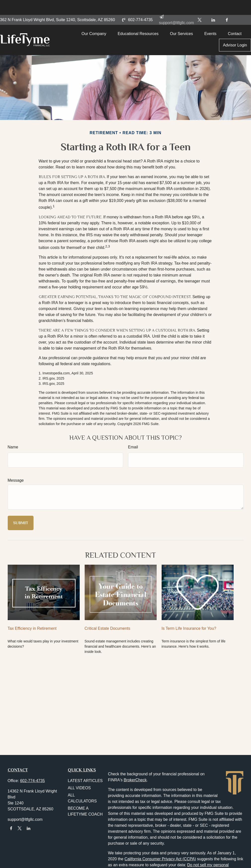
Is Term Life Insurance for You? (189, 628)
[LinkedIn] (213, 5)
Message (16, 480)
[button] (100, 21)
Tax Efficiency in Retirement (32, 628)
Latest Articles (85, 781)
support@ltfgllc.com (25, 819)
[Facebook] (227, 5)
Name (13, 447)
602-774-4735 (137, 5)
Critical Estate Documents (108, 628)
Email (133, 447)
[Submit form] (21, 523)
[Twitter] (199, 5)
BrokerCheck (135, 780)
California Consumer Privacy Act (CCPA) (160, 859)
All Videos (79, 788)
